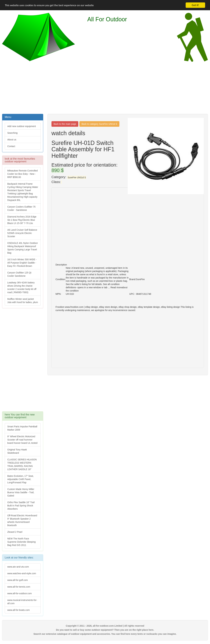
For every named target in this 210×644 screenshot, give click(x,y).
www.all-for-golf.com (18, 580)
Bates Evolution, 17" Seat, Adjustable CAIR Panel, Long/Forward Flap (20, 479)
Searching (12, 133)
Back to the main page (65, 124)
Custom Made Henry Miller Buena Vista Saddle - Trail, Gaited (21, 492)
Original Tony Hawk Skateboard (17, 451)
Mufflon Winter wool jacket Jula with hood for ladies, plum (23, 301)
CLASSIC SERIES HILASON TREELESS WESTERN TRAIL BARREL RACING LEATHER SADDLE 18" (22, 464)
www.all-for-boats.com (19, 610)
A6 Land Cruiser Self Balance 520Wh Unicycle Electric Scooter (22, 233)
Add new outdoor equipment (22, 126)
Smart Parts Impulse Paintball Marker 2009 (22, 428)
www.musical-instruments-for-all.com (22, 602)
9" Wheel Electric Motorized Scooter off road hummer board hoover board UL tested (22, 440)
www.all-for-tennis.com (19, 587)
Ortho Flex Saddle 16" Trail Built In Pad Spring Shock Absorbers (21, 506)
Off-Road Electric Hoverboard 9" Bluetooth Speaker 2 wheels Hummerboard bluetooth (22, 520)
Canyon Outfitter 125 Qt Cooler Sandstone (19, 274)
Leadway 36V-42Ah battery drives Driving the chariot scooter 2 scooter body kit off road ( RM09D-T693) (22, 287)
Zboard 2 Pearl (15, 532)
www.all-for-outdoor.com (19, 593)
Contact (11, 146)
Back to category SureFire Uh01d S (99, 124)
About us (12, 140)
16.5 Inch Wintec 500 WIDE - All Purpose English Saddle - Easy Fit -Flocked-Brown (22, 263)
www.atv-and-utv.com (18, 567)
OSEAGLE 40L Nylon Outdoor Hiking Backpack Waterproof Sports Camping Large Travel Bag (23, 248)
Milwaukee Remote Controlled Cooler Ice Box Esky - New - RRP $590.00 (22, 174)
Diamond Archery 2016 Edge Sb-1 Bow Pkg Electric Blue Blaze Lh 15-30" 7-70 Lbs (22, 220)
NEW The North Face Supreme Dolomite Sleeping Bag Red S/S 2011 (21, 542)
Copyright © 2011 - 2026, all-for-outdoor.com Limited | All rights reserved (105, 626)
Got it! (195, 5)
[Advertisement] (105, 87)
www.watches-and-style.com (22, 573)
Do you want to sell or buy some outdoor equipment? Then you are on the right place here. (105, 630)
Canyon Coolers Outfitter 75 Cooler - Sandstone (21, 208)
